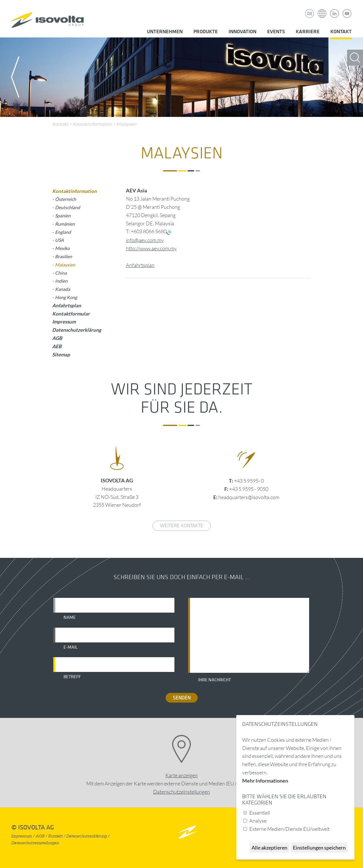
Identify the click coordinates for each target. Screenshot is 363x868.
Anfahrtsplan (140, 265)
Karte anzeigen (181, 775)
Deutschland (67, 207)
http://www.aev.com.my (151, 248)
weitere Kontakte (182, 526)
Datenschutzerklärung (77, 330)
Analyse (258, 821)
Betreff (72, 677)
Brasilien (64, 256)
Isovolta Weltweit (322, 9)
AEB (57, 346)
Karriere (308, 32)
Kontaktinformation (92, 124)
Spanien (63, 216)
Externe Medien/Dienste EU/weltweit (289, 829)
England (63, 232)
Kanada (63, 289)
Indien (61, 281)
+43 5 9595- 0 (249, 481)
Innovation (242, 32)
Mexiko (62, 248)
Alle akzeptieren (269, 848)
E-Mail (71, 647)
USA (59, 240)
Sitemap (61, 355)
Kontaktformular (71, 314)
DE (310, 14)
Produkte (206, 32)
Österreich (66, 199)
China (61, 273)
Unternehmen (165, 32)
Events (276, 32)
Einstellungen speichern (319, 848)
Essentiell (260, 813)
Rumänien (65, 224)
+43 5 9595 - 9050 (249, 489)
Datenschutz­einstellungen (181, 792)
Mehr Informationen (265, 781)
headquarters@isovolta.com (249, 497)
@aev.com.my (149, 240)
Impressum (64, 322)
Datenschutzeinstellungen (35, 843)
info (130, 240)
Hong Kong (66, 297)
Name (70, 617)
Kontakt (341, 32)
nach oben (187, 832)
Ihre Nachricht (215, 680)
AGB (57, 338)
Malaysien (126, 124)
